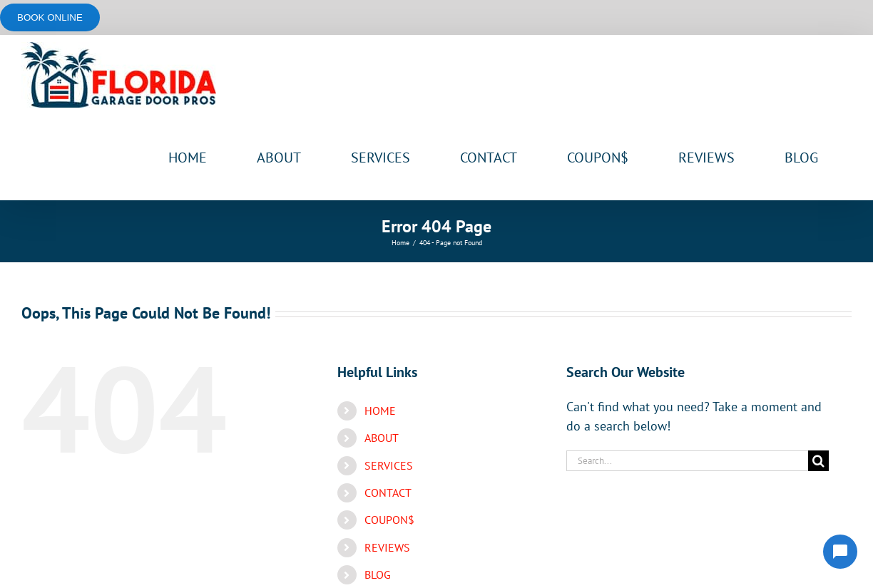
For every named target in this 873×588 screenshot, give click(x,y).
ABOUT (382, 438)
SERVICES (389, 465)
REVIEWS (387, 547)
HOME (380, 411)
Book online (50, 17)
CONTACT (388, 492)
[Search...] (687, 461)
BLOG (378, 574)
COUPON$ (389, 520)
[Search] (818, 461)
